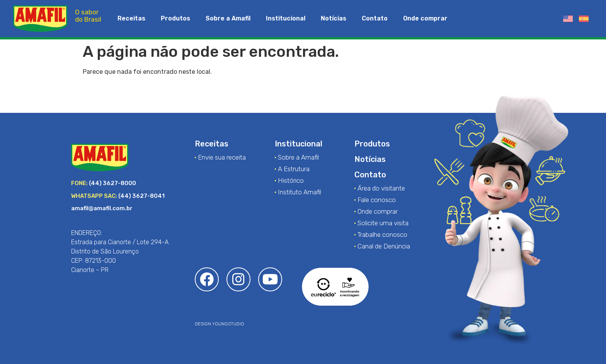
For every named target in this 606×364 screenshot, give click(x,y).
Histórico (291, 180)
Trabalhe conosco (382, 235)
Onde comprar (425, 18)
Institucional (286, 18)
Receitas (131, 18)
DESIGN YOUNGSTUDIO (220, 324)
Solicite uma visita (383, 223)
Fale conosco (377, 200)
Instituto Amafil (300, 192)
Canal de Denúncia (384, 246)
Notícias (334, 18)
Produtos (175, 18)
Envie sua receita (222, 157)
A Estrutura (294, 169)
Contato (375, 18)
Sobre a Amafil (228, 18)
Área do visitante (381, 188)
